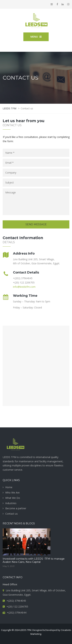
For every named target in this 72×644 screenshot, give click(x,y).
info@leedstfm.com (23, 287)
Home (9, 487)
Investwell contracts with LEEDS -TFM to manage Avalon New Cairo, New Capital (34, 560)
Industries (11, 503)
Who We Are (12, 493)
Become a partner (16, 508)
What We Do (13, 498)
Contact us (11, 514)
